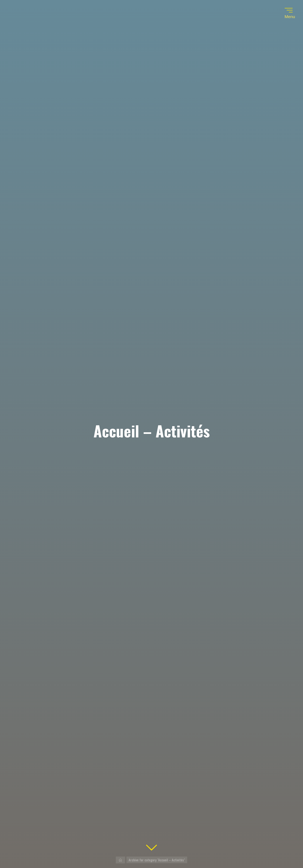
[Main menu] (289, 10)
